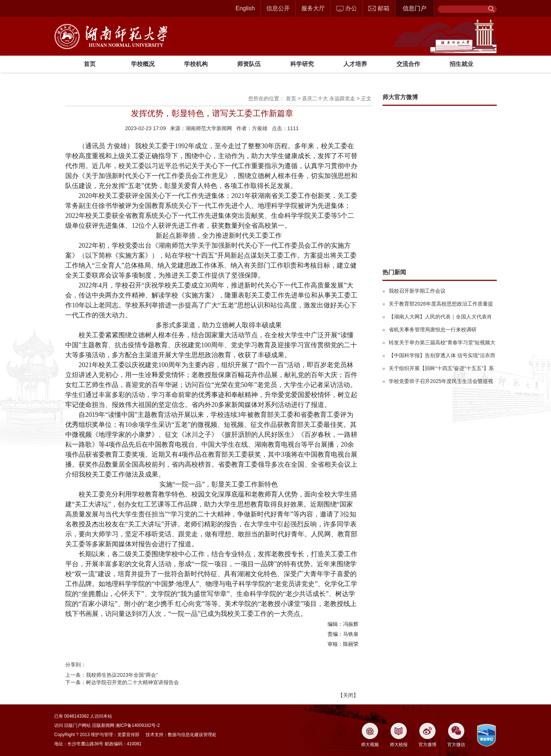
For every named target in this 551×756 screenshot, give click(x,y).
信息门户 (415, 8)
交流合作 (408, 64)
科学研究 (302, 64)
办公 (347, 8)
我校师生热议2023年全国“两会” (122, 675)
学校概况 (143, 64)
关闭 (348, 695)
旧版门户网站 (77, 725)
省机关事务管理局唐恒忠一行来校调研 (433, 330)
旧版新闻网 (103, 725)
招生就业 (461, 64)
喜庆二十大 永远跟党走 (329, 98)
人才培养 (355, 64)
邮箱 (379, 8)
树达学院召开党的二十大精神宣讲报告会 (132, 682)
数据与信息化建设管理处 (192, 735)
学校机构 (196, 64)
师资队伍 (249, 64)
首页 (90, 64)
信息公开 (278, 8)
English (245, 8)
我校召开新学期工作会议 (417, 291)
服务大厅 (313, 8)
